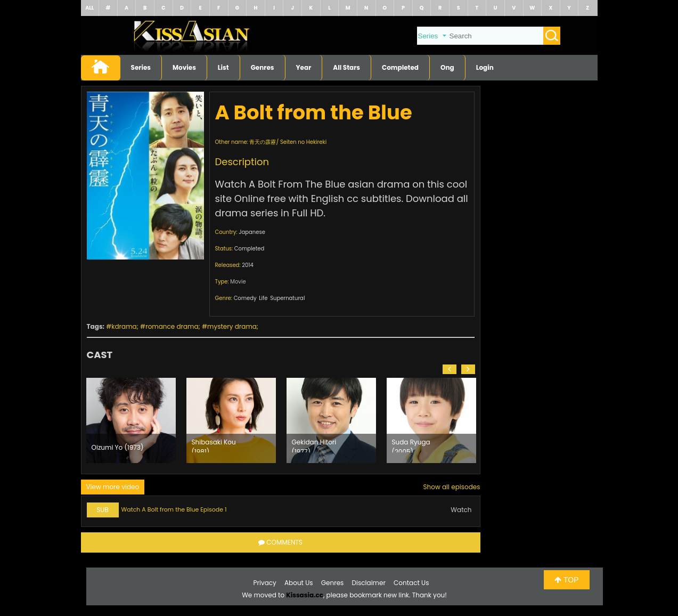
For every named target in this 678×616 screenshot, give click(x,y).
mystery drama (232, 326)
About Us (299, 583)
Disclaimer (369, 583)
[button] (450, 369)
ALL (89, 8)
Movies (184, 67)
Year (304, 67)
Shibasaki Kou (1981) (214, 445)
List (223, 67)
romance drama (172, 326)
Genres (263, 67)
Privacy (265, 583)
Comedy (245, 298)
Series (141, 67)
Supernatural (287, 298)
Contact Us (411, 583)
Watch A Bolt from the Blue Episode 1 (174, 509)
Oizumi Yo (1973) (118, 447)
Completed (400, 67)
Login (485, 67)
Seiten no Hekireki (303, 142)
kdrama (124, 326)
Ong (447, 67)
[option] (131, 420)
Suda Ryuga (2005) (411, 445)
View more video (113, 487)
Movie (238, 282)
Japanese (252, 232)
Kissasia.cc (305, 595)
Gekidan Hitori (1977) (314, 445)
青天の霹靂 (263, 142)
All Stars (346, 67)
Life (263, 298)
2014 (248, 265)
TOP (566, 580)
